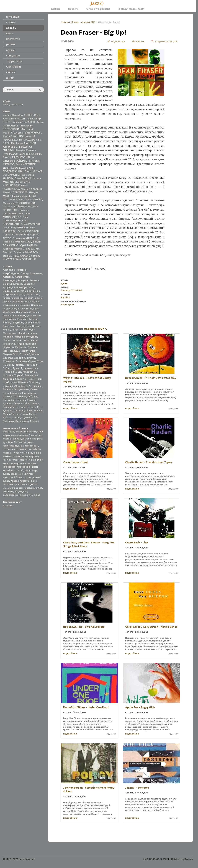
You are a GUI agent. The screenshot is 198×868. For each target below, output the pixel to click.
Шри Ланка (20, 396)
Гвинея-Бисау (11, 407)
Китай (7, 323)
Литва (15, 330)
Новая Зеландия (26, 344)
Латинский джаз (24, 442)
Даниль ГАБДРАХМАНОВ (17, 256)
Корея (28, 323)
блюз (6, 105)
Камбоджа (9, 319)
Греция (38, 298)
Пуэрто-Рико (11, 354)
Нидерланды (30, 340)
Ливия (29, 410)
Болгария (17, 284)
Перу (6, 351)
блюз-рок (36, 439)
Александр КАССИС (15, 119)
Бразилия (29, 284)
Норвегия (9, 347)
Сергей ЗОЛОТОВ (28, 231)
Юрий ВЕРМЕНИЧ (13, 249)
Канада (33, 319)
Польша (15, 351)
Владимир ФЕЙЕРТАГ (15, 161)
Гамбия (25, 403)
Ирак (29, 309)
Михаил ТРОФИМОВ (15, 206)
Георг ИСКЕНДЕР (26, 164)
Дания (16, 302)
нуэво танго (20, 453)
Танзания (8, 421)
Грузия (7, 302)
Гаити (6, 298)
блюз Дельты (21, 439)
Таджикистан (29, 418)
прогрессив (24, 467)
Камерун (22, 319)
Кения (34, 389)
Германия (17, 298)
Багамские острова (14, 400)
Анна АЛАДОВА (25, 140)
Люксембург (27, 330)
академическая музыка (29, 432)
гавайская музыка (13, 446)
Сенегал (8, 358)
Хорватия (21, 379)
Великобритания (24, 287)
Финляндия (31, 375)
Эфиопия (19, 386)
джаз (14, 105)
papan (7, 115)
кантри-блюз (11, 460)
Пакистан (21, 347)
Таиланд (8, 365)
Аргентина (36, 273)
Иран (36, 309)
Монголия (22, 414)
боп (10, 442)
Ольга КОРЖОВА (31, 224)
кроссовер (9, 467)
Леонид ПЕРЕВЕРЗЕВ (15, 192)
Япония (34, 421)
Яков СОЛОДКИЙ (26, 259)
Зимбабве (24, 305)
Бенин (6, 284)
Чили (39, 379)
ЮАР (29, 386)
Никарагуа (9, 344)
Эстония (8, 386)
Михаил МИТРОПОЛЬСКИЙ (19, 203)
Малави (38, 410)
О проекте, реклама (98, 9)
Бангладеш (10, 280)
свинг (28, 470)
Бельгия (34, 280)
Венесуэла (20, 291)
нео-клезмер (20, 449)
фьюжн (21, 484)
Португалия (28, 351)
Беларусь (23, 280)
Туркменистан (29, 368)
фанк (34, 481)
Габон (29, 294)
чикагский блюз (33, 488)
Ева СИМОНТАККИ (14, 175)
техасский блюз (12, 477)
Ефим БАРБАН (23, 178)
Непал (7, 340)
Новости (73, 9)
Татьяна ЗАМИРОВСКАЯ (17, 242)
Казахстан (35, 316)
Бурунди (8, 287)
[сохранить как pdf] (164, 41)
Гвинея (35, 403)
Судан (32, 361)
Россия (24, 354)
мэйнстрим (32, 446)
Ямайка (37, 386)
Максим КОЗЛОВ (13, 199)
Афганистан (22, 277)
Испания (34, 312)
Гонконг (28, 298)
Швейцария (10, 382)
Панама (32, 347)
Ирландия (9, 312)
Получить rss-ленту (131, 9)
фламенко (9, 484)
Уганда (17, 372)
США (40, 361)
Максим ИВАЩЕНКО (24, 196)
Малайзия (23, 333)
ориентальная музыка (26, 456)
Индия (7, 309)
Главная (56, 9)
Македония (10, 333)
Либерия (19, 410)
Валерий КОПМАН (30, 154)
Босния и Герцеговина (16, 389)
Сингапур (30, 358)
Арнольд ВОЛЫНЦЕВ (15, 147)
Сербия (18, 358)
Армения (8, 277)
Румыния (34, 354)
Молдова (32, 337)
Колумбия (17, 323)
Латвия (36, 326)
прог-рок (31, 463)
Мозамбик (9, 414)
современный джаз (14, 495)
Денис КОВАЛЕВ (13, 168)
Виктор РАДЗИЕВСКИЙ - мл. (19, 157)
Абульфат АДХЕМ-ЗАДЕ (26, 115)
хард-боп (32, 484)
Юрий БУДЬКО (28, 245)
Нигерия (16, 340)
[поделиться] (116, 41)
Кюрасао (16, 393)
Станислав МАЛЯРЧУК (26, 238)
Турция (7, 372)
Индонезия (18, 309)
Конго (32, 407)
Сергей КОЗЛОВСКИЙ (16, 235)
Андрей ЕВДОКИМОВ (28, 133)
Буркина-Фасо (11, 403)
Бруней (31, 400)
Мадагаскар (29, 393)
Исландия (22, 312)
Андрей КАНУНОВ (14, 136)
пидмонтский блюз (31, 460)
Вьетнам (19, 294)
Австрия (22, 270)
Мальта (7, 396)
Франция (8, 379)
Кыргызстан (24, 326)
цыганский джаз (13, 488)
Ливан (7, 330)
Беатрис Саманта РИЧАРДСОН (21, 252)
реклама (8, 506)
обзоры (75, 22)
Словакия (9, 361)
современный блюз (22, 474)
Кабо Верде (20, 316)
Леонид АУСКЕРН (31, 189)
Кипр (6, 393)
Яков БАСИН (32, 249)
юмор (10, 78)
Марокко (8, 337)
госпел (7, 449)
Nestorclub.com (185, 859)
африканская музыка (15, 435)
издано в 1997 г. (89, 22)
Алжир (25, 273)
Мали (34, 333)
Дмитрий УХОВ (33, 171)
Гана (36, 294)
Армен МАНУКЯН (26, 143)
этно (21, 105)
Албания (33, 396)
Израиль (36, 305)
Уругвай (19, 375)
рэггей (20, 470)
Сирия (17, 418)
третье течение (20, 481)
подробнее (70, 408)
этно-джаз (34, 495)
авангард (9, 432)
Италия (7, 316)
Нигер (33, 414)
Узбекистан (29, 372)
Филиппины (22, 421)
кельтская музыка (13, 463)
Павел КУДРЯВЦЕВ (14, 228)
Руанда (7, 418)
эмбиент (8, 491)
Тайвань (19, 365)
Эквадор (34, 382)
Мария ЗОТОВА (33, 199)
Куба (13, 326)
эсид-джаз (21, 491)
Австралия (9, 270)
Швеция (23, 382)
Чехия (31, 379)
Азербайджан (11, 273)
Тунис (16, 368)
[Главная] (98, 4)
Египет (24, 407)
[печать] (138, 41)
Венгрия (8, 291)
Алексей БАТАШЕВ (24, 122)
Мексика (20, 337)
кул (5, 442)
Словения (21, 361)
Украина (8, 375)
